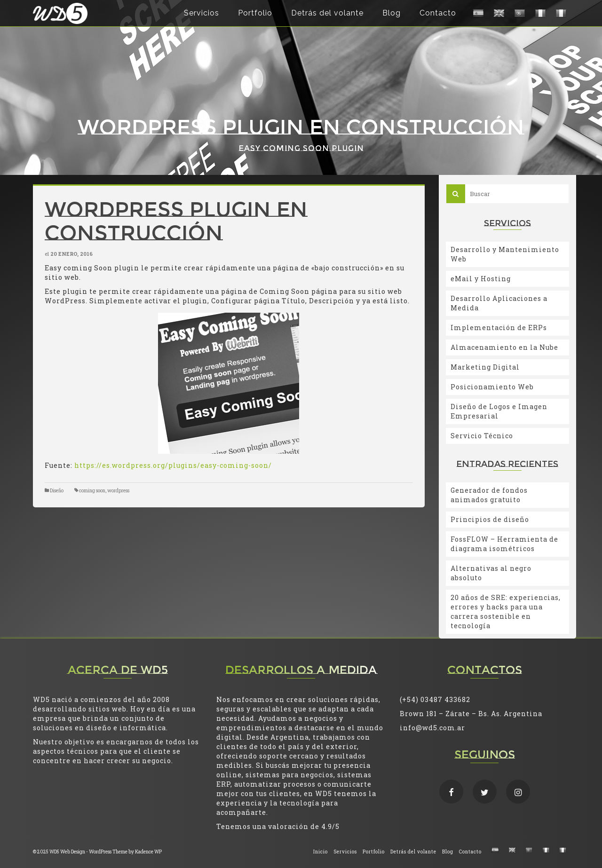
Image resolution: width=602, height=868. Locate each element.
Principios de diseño (490, 519)
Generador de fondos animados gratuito (489, 495)
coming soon (92, 491)
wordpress (118, 491)
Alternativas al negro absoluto (491, 573)
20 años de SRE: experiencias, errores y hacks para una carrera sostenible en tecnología (506, 612)
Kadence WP (148, 852)
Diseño (57, 491)
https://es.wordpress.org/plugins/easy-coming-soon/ (173, 465)
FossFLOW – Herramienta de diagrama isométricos (504, 544)
